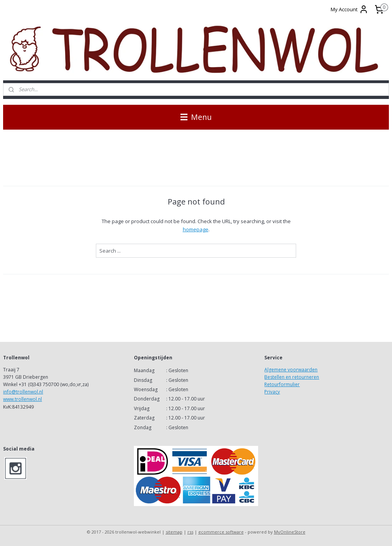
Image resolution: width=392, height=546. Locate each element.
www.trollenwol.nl (23, 399)
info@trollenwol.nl (23, 392)
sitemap (174, 532)
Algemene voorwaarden (291, 370)
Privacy (272, 392)
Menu (196, 117)
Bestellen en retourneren (292, 377)
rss (190, 532)
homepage (196, 229)
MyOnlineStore (290, 532)
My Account (350, 9)
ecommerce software (221, 532)
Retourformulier (282, 384)
